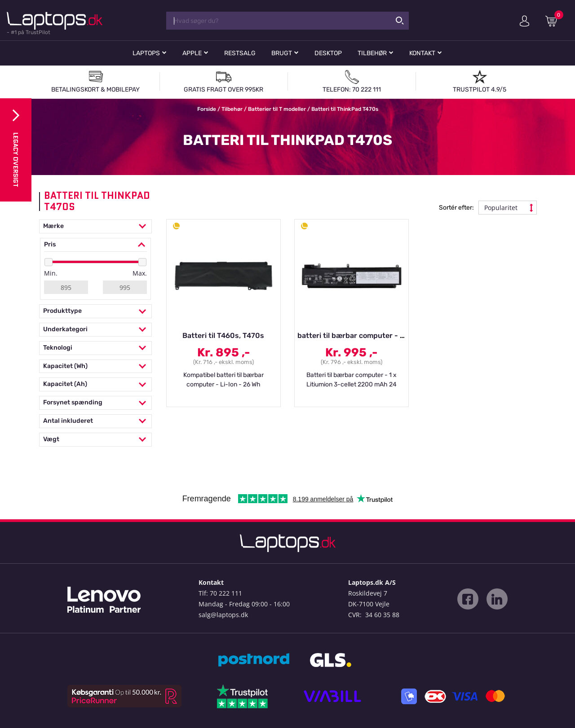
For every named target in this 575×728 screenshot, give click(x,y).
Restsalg (240, 53)
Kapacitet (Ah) (95, 384)
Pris (95, 245)
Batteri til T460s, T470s (223, 335)
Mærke (95, 226)
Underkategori (95, 330)
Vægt (95, 440)
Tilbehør (372, 53)
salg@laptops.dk (223, 615)
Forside (207, 109)
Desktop (328, 53)
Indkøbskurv (554, 21)
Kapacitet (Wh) (95, 366)
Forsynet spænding (95, 403)
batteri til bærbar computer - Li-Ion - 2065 (372, 335)
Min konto (524, 21)
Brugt (282, 53)
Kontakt (422, 53)
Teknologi (95, 348)
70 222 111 (226, 593)
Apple (192, 53)
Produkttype (95, 311)
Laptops (146, 53)
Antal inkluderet (95, 421)
